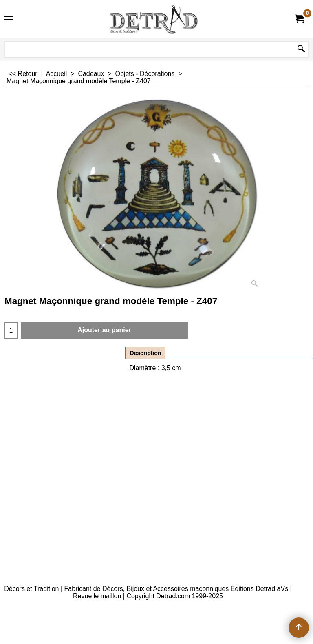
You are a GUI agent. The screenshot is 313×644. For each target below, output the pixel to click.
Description (145, 353)
